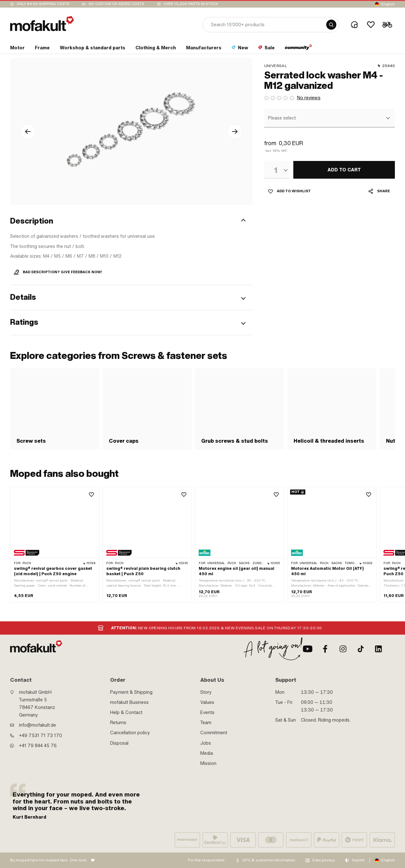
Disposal (119, 743)
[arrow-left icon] (28, 132)
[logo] (42, 24)
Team (206, 723)
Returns (118, 723)
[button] (131, 221)
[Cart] (387, 25)
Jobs (206, 743)
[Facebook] (325, 649)
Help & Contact (126, 712)
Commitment (214, 733)
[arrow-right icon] (235, 132)
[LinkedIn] (378, 649)
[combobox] (329, 118)
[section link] (17, 49)
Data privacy (324, 860)
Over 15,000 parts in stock (191, 4)
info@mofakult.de (37, 725)
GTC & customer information (269, 860)
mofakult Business (129, 702)
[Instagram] (343, 649)
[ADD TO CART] (344, 170)
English (388, 4)
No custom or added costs (116, 4)
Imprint (358, 860)
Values (207, 702)
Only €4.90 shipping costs (43, 4)
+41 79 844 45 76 (38, 746)
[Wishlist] (371, 25)
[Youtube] (308, 649)
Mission (208, 763)
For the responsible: (207, 860)
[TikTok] (361, 649)
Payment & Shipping (131, 692)
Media (207, 753)
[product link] (55, 545)
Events (207, 712)
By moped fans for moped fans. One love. (49, 860)
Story (206, 692)
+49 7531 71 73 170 (40, 736)
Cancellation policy (130, 733)
